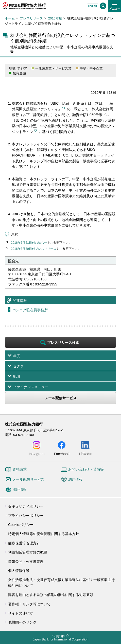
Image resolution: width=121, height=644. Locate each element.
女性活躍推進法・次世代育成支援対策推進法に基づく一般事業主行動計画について (61, 583)
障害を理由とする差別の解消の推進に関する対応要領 (51, 595)
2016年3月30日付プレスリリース (34, 249)
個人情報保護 (19, 571)
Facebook (62, 454)
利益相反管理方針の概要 (28, 552)
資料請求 (20, 469)
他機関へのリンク (22, 622)
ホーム (10, 18)
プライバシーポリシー (26, 516)
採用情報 (20, 490)
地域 (16, 376)
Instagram (37, 454)
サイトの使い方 (21, 613)
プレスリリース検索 (63, 343)
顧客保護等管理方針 (24, 543)
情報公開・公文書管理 (26, 562)
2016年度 (55, 18)
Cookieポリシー (21, 525)
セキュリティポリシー (26, 506)
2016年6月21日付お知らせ (29, 243)
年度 (16, 356)
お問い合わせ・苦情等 (86, 469)
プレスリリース (31, 18)
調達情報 (75, 479)
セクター (20, 366)
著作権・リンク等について (29, 604)
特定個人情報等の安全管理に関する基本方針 (44, 534)
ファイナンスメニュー (31, 387)
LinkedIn (86, 454)
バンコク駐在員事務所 (30, 310)
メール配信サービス (61, 398)
